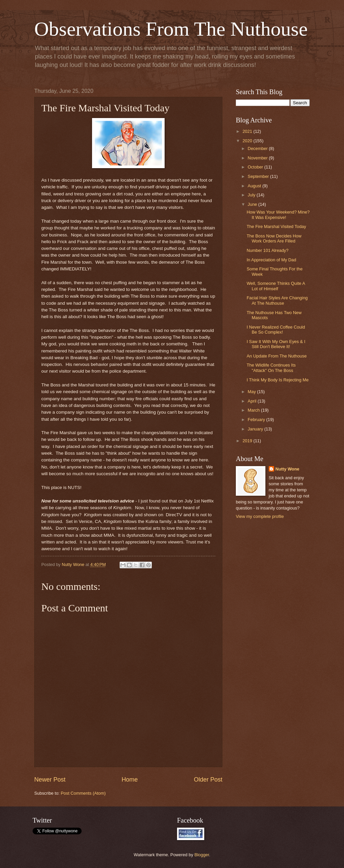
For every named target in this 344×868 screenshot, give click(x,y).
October (256, 167)
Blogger (202, 855)
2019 (248, 441)
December (258, 148)
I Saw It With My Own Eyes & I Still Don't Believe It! (276, 344)
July (252, 195)
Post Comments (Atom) (83, 793)
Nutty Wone (287, 469)
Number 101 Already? (268, 250)
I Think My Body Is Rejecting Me (277, 380)
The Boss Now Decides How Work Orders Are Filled (274, 238)
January (256, 429)
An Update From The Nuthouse (277, 356)
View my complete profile (260, 516)
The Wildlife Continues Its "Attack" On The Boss (271, 368)
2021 (248, 131)
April (252, 401)
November (258, 158)
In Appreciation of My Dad (271, 260)
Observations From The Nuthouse (171, 29)
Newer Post (50, 780)
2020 (248, 141)
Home (130, 780)
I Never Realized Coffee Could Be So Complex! (276, 330)
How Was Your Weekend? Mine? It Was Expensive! (278, 215)
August (255, 186)
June (253, 204)
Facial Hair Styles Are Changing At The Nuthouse (277, 300)
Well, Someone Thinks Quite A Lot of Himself (276, 286)
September (259, 176)
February (257, 420)
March (254, 410)
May (252, 392)
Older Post (208, 780)
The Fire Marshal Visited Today (276, 227)
